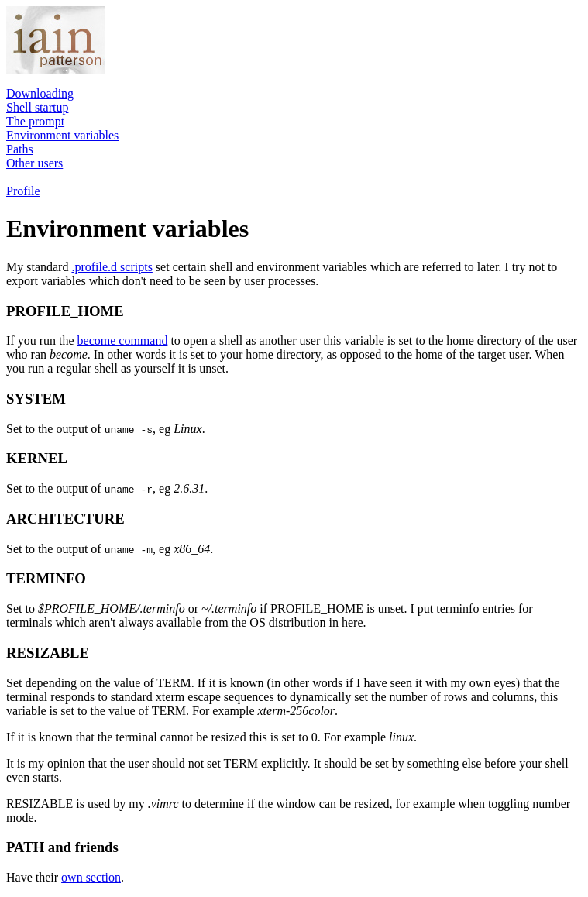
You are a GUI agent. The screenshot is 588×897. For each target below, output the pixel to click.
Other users (34, 163)
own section (91, 877)
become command (123, 340)
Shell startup (37, 107)
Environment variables (62, 135)
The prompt (35, 121)
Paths (20, 149)
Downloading (40, 93)
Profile (23, 191)
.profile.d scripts (112, 267)
